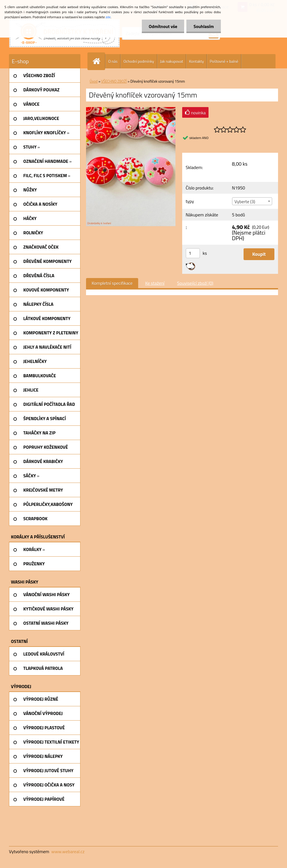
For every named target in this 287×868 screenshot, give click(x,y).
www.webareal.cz (68, 851)
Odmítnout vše (163, 26)
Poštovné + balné (224, 61)
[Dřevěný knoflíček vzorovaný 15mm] (131, 109)
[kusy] (193, 253)
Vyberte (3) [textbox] (245, 202)
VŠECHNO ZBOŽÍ (114, 81)
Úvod (94, 81)
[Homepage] (99, 61)
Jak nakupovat (172, 61)
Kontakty (196, 61)
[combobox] (252, 201)
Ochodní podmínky (139, 61)
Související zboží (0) (195, 283)
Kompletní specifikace (112, 283)
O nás (113, 61)
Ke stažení (155, 283)
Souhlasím (204, 26)
